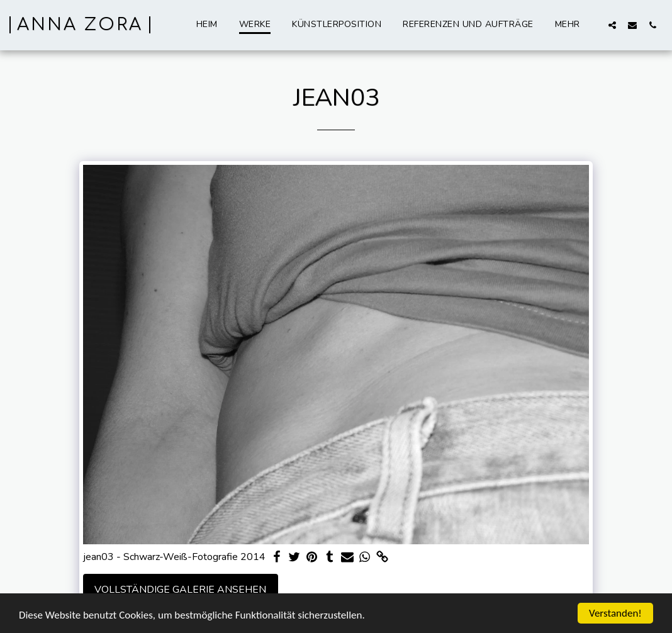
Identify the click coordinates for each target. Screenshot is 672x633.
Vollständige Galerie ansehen (180, 590)
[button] (612, 25)
